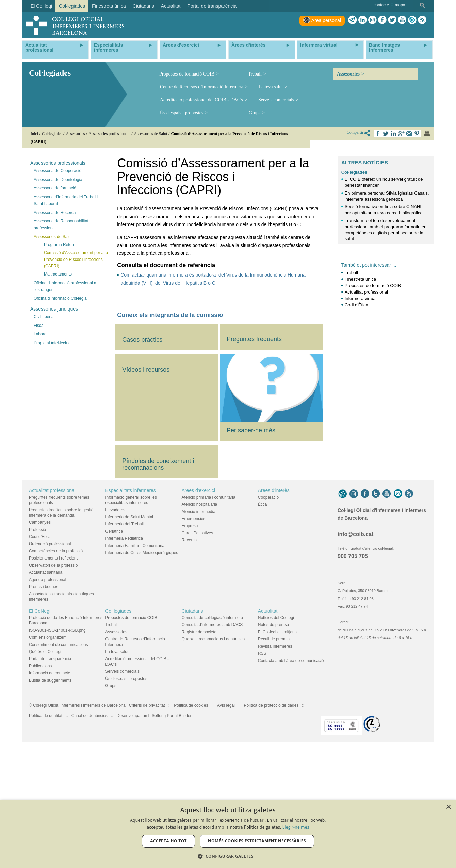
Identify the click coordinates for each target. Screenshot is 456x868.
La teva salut (271, 87)
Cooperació (268, 620)
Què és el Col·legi (45, 774)
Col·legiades (354, 172)
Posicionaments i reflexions (54, 681)
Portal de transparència (50, 781)
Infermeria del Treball (124, 647)
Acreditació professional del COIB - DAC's (201, 100)
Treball (255, 74)
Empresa (190, 648)
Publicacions (40, 788)
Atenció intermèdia (199, 634)
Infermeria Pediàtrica (124, 661)
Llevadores (115, 632)
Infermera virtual (361, 298)
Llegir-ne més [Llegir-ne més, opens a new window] (296, 827)
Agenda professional (47, 702)
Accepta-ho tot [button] (168, 841)
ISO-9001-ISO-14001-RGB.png (57, 753)
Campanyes (40, 645)
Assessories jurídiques (54, 309)
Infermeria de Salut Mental (129, 639)
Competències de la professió (56, 673)
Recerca (189, 663)
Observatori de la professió (53, 688)
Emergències (194, 641)
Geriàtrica (114, 654)
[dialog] (228, 834)
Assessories (348, 74)
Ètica (263, 627)
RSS (262, 776)
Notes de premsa (273, 747)
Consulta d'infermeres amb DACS (212, 747)
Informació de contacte (50, 796)
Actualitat (268, 733)
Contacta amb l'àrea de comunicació (291, 783)
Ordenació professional (50, 666)
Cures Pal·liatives (198, 655)
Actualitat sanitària (46, 695)
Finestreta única (361, 279)
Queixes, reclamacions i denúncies (213, 762)
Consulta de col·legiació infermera (213, 740)
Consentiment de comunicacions (58, 767)
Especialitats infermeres (131, 613)
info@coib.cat (355, 657)
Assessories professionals (58, 163)
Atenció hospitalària (200, 627)
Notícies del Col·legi (276, 740)
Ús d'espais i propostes (182, 113)
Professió (37, 652)
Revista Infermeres (275, 769)
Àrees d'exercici (198, 613)
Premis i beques (44, 709)
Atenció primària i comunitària (209, 620)
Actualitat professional (366, 292)
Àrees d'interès (274, 613)
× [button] (448, 807)
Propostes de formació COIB (187, 74)
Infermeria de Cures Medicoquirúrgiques (142, 675)
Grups (255, 113)
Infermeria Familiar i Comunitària (135, 668)
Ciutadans (192, 733)
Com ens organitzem (48, 760)
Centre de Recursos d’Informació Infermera (202, 87)
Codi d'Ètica (356, 305)
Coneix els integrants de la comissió (170, 315)
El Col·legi (40, 733)
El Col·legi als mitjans (277, 754)
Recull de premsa (274, 762)
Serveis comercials (276, 100)
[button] (228, 856)
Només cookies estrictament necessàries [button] (257, 841)
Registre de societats (201, 754)
